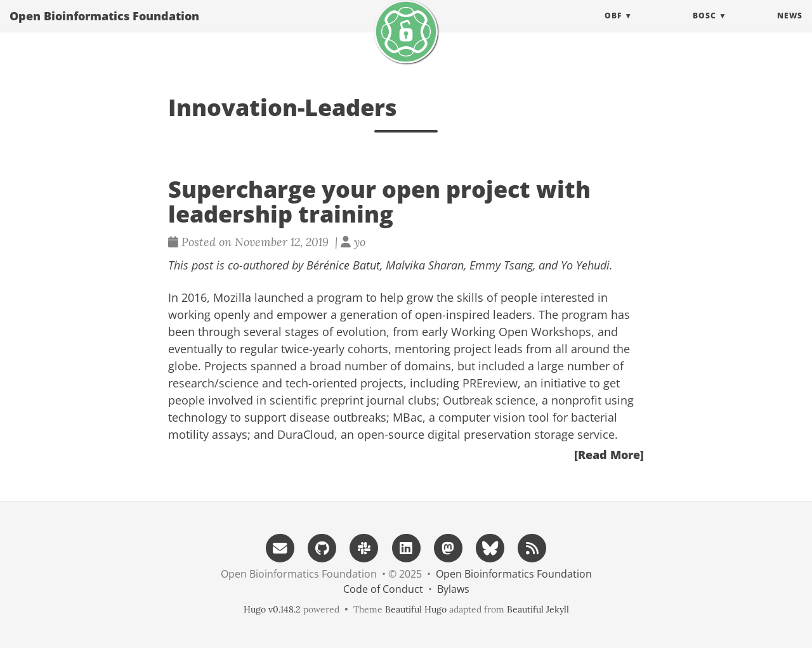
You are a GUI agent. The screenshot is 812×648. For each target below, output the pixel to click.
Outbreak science (489, 400)
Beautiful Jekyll (538, 609)
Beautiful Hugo (416, 609)
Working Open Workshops (521, 332)
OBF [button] (613, 28)
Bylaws (453, 589)
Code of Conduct (383, 589)
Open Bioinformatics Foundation (104, 29)
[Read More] (609, 455)
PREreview (490, 383)
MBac (408, 417)
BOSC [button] (704, 28)
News (790, 28)
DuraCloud (306, 434)
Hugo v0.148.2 (272, 609)
